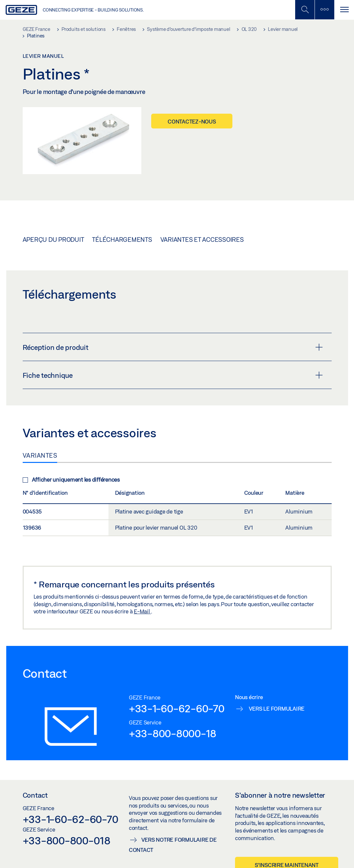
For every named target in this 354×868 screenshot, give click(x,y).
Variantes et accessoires (202, 240)
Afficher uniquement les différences (71, 480)
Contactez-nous (192, 121)
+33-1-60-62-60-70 (177, 708)
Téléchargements (122, 240)
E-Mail (142, 611)
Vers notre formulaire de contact (173, 845)
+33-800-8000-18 (173, 733)
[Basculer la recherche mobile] (305, 10)
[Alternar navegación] (344, 10)
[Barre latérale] (324, 10)
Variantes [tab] (40, 455)
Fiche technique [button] (173, 375)
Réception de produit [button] (173, 347)
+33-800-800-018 (67, 840)
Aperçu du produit (53, 240)
